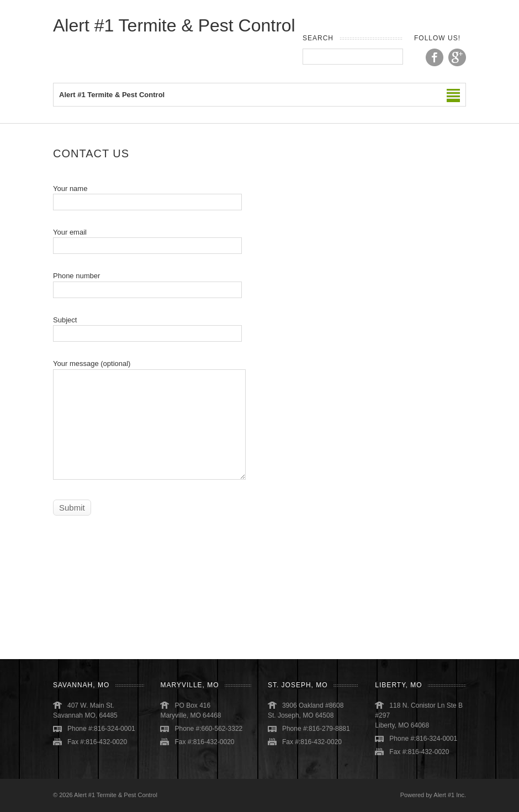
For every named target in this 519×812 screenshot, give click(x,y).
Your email (147, 239)
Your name (147, 195)
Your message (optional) (149, 394)
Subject (147, 327)
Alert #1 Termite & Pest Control (174, 25)
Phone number (147, 282)
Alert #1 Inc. (450, 795)
